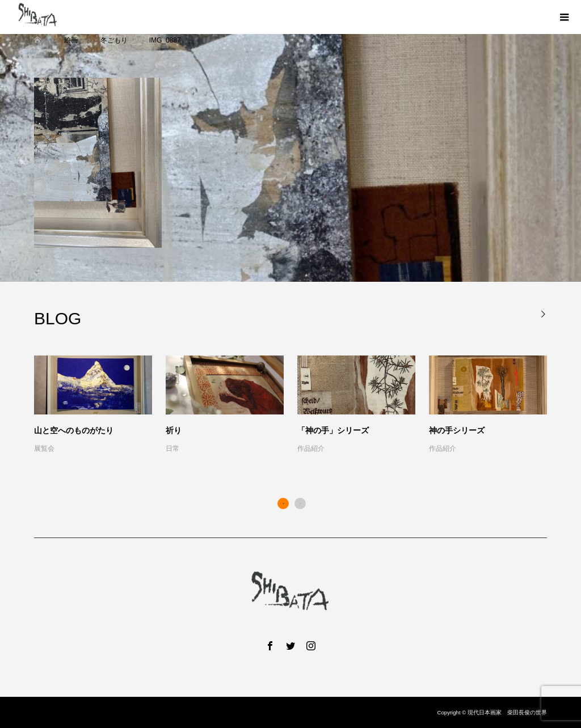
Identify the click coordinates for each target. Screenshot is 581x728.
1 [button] (283, 503)
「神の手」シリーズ (333, 430)
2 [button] (300, 503)
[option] (297, 405)
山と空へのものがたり (74, 430)
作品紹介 (311, 448)
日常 (172, 448)
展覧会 (44, 448)
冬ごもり (114, 40)
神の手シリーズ (457, 430)
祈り (174, 430)
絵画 (71, 40)
